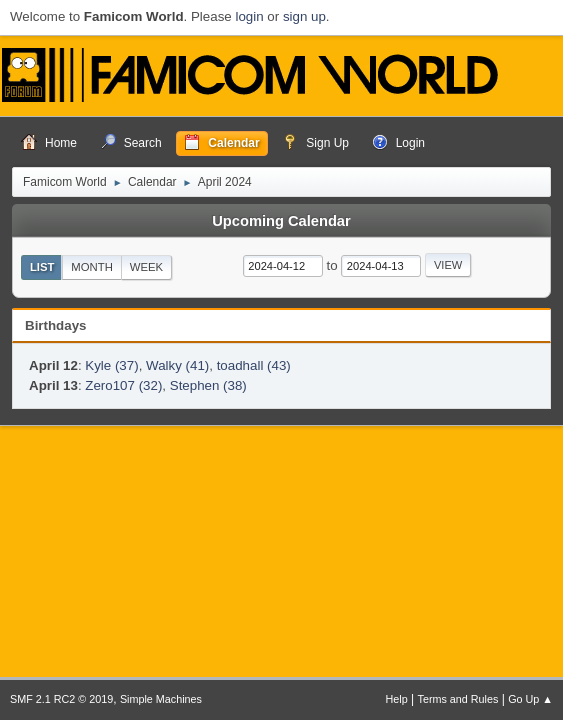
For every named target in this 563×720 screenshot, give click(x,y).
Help (397, 699)
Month (92, 267)
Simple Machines (161, 699)
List (42, 267)
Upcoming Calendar (281, 221)
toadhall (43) (254, 365)
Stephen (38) (208, 385)
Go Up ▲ (530, 699)
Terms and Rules (458, 699)
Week (146, 267)
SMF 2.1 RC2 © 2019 (61, 699)
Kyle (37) (111, 365)
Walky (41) (177, 365)
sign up (304, 16)
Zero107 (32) (123, 385)
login (249, 16)
